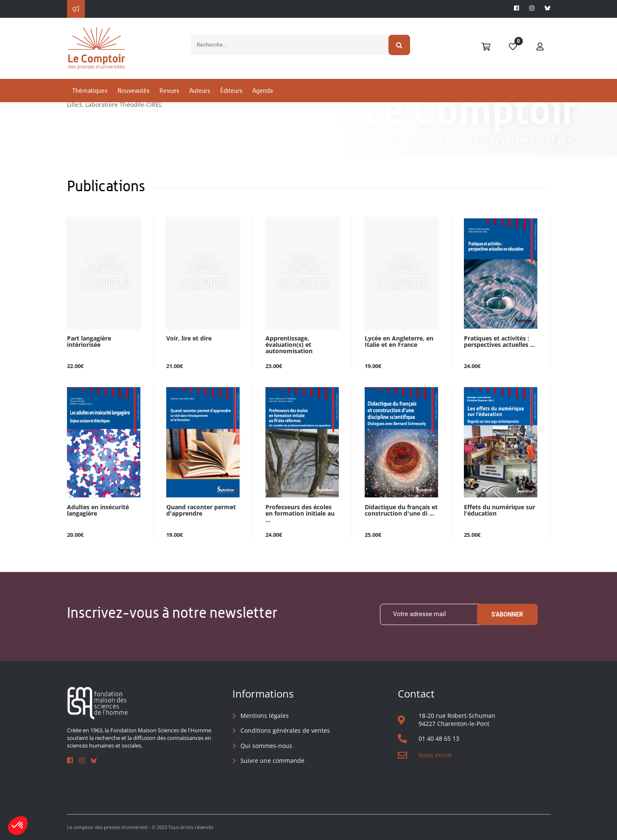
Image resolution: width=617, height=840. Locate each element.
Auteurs (200, 91)
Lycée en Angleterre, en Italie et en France (399, 342)
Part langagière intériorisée (89, 342)
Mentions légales (265, 716)
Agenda (262, 91)
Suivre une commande (272, 760)
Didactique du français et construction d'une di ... (401, 511)
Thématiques (90, 91)
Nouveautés (133, 91)
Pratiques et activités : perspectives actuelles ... (500, 342)
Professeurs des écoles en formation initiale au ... (300, 514)
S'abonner (507, 614)
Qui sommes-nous (266, 746)
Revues (169, 91)
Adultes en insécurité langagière (98, 511)
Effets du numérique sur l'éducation (500, 511)
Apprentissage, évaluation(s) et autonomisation (289, 345)
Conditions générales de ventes (285, 730)
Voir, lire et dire (189, 339)
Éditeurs (231, 91)
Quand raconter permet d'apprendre (201, 511)
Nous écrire (435, 755)
